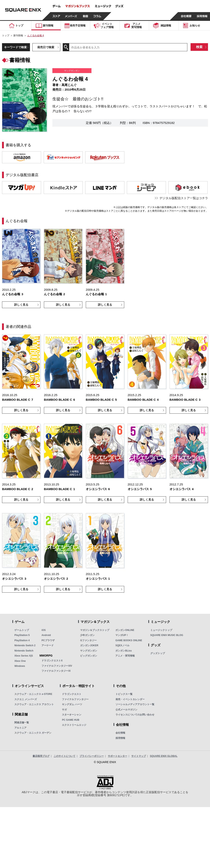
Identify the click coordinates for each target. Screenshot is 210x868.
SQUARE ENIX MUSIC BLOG (167, 635)
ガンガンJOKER (89, 645)
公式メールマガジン (126, 710)
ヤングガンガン (89, 651)
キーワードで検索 (15, 47)
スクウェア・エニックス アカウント (34, 704)
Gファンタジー (88, 640)
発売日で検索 (46, 47)
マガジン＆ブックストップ (95, 630)
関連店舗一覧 (22, 723)
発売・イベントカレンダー (130, 699)
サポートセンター (118, 756)
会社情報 (120, 733)
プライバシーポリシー (92, 756)
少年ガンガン (87, 635)
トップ (6, 36)
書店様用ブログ (41, 756)
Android (46, 635)
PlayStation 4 (22, 640)
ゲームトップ (22, 630)
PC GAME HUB (71, 720)
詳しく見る (21, 305)
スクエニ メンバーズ (26, 699)
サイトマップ (139, 756)
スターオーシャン (72, 715)
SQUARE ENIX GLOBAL (164, 756)
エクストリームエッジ (74, 725)
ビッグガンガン (89, 656)
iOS (44, 630)
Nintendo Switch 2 (25, 645)
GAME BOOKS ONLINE (129, 640)
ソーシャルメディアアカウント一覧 (135, 704)
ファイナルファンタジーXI (56, 671)
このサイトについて (65, 756)
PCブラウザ (48, 640)
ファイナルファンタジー (75, 699)
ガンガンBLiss (124, 651)
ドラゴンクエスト (72, 694)
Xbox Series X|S (24, 656)
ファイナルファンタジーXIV (57, 666)
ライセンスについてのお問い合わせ (135, 715)
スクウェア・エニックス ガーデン (33, 733)
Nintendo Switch (24, 651)
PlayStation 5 (22, 635)
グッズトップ (158, 653)
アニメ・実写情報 (125, 656)
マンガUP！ (122, 635)
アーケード (48, 645)
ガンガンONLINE (125, 630)
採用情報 (120, 738)
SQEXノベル (122, 645)
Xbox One (20, 661)
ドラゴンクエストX (52, 661)
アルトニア (20, 728)
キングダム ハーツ (72, 704)
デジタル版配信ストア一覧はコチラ (184, 198)
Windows (20, 666)
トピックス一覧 (124, 694)
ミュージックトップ (161, 630)
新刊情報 (18, 36)
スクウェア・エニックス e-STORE (33, 694)
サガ (64, 710)
